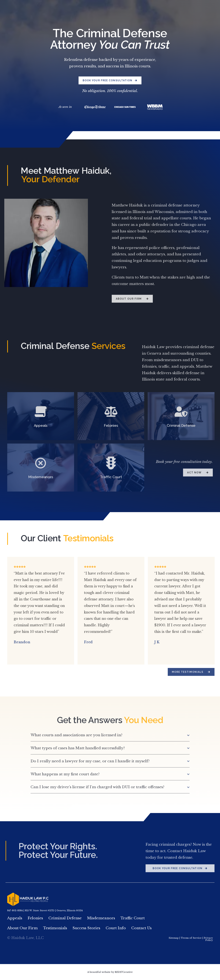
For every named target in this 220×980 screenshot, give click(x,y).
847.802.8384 (172, 7)
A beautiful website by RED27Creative (110, 972)
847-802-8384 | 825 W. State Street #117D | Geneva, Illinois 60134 (45, 910)
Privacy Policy (208, 939)
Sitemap (174, 938)
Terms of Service (191, 938)
